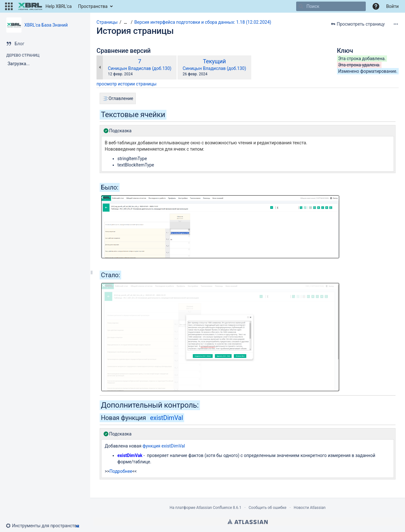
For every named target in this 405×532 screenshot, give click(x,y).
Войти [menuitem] (392, 6)
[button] (9, 6)
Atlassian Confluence (214, 508)
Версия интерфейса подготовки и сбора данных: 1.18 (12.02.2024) (203, 22)
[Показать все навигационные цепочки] (125, 22)
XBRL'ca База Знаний (46, 25)
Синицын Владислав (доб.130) (140, 68)
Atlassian (248, 522)
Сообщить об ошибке (268, 508)
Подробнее (121, 471)
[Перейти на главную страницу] (45, 6)
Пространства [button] (93, 6)
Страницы (107, 22)
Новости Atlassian (310, 508)
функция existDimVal (164, 446)
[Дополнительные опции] (396, 24)
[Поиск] (301, 6)
